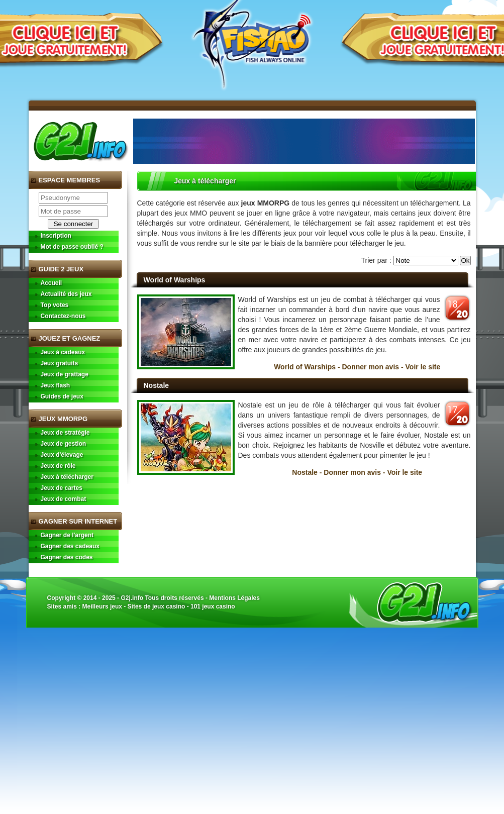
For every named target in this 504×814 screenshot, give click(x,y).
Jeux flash (56, 385)
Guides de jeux (62, 396)
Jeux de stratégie (65, 433)
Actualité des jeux (66, 294)
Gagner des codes (67, 557)
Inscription (56, 236)
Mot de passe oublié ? (72, 247)
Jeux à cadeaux (63, 352)
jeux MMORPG (266, 203)
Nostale (157, 385)
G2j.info (132, 598)
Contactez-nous (63, 316)
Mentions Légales (234, 598)
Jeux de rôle (58, 466)
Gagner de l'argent (67, 535)
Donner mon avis (371, 367)
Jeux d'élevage (62, 455)
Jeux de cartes (62, 488)
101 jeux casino (213, 606)
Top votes (55, 305)
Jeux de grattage (65, 374)
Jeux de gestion (64, 444)
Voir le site (423, 367)
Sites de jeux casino (157, 606)
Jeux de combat (64, 499)
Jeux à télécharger (67, 477)
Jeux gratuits (60, 363)
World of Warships (175, 280)
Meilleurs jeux (102, 606)
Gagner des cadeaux (70, 546)
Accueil (52, 283)
